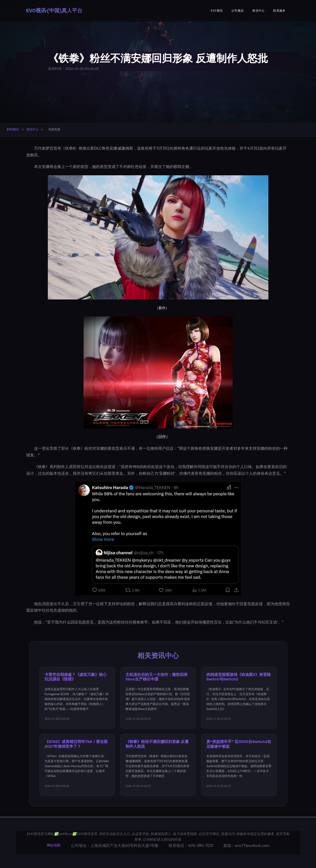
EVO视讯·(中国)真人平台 (54, 11)
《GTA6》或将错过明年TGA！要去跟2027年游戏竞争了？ (76, 744)
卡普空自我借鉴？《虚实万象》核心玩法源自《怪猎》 (76, 677)
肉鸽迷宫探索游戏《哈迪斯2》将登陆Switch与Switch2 (239, 677)
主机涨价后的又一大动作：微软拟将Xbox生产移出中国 (157, 677)
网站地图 (54, 845)
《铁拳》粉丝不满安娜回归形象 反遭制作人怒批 (157, 744)
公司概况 (237, 11)
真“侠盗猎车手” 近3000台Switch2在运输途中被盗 (239, 744)
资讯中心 (258, 11)
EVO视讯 (217, 11)
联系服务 (279, 11)
